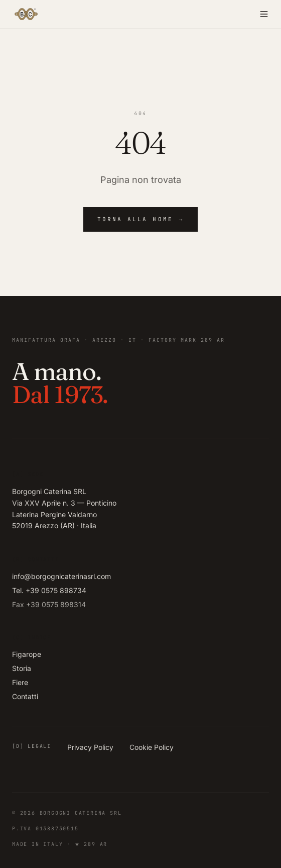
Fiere (20, 682)
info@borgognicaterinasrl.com (61, 576)
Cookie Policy (152, 747)
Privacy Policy (90, 747)
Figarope (27, 654)
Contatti (25, 696)
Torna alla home (141, 219)
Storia (22, 668)
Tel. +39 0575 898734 (49, 590)
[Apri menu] (207, 14)
